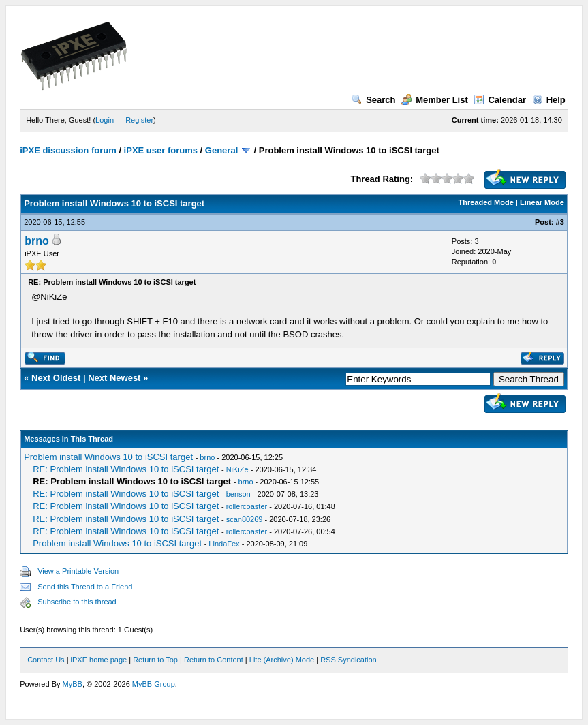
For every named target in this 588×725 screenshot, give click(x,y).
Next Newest (114, 378)
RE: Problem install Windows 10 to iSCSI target (126, 469)
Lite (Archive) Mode (282, 660)
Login (105, 120)
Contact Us (46, 660)
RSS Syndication (349, 660)
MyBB (73, 684)
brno (37, 241)
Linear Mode (542, 202)
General (221, 150)
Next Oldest (56, 378)
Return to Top (155, 660)
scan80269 (245, 519)
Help (549, 100)
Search (373, 100)
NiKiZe (237, 469)
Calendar (500, 100)
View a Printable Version (78, 571)
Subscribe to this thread (77, 602)
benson (238, 494)
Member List (435, 100)
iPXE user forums (161, 150)
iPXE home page (99, 660)
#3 (560, 222)
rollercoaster (247, 506)
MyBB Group (154, 684)
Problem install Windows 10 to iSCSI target (108, 457)
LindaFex (224, 544)
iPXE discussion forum (68, 150)
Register (139, 120)
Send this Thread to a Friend (85, 587)
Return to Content (214, 660)
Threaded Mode (486, 202)
